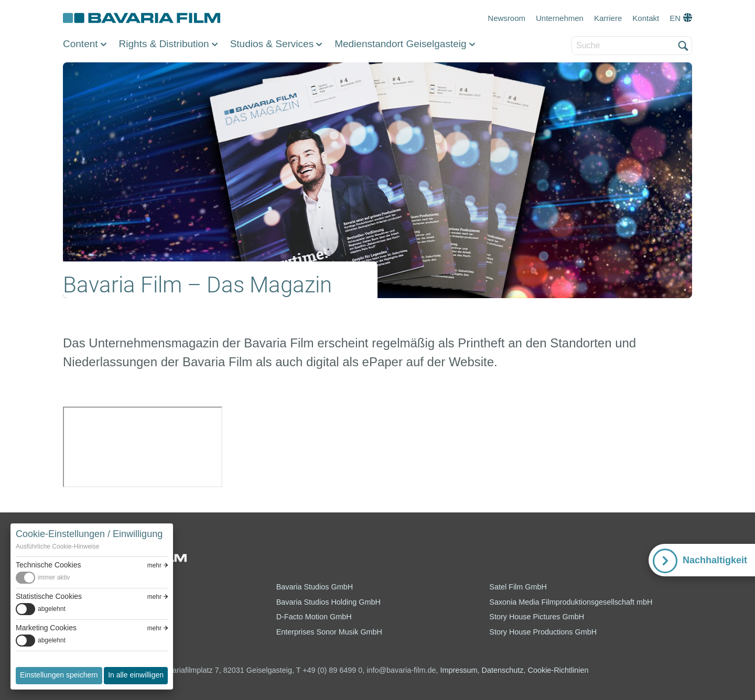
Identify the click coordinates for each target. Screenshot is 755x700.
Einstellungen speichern (59, 675)
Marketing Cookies (46, 628)
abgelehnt (52, 609)
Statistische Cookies (49, 596)
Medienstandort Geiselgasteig (400, 44)
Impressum (459, 670)
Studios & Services (272, 44)
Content (80, 44)
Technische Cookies (48, 565)
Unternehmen (560, 18)
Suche (572, 37)
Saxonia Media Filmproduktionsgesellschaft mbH (571, 602)
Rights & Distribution (164, 44)
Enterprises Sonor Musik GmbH (329, 632)
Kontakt (646, 18)
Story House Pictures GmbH (537, 617)
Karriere (608, 18)
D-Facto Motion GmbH (314, 617)
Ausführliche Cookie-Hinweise (57, 546)
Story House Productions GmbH (543, 632)
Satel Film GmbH (518, 587)
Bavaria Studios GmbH (315, 587)
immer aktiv (54, 577)
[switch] (92, 578)
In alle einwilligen (136, 675)
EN (675, 18)
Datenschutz (503, 670)
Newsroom (506, 18)
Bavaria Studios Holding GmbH (328, 602)
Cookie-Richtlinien (558, 670)
